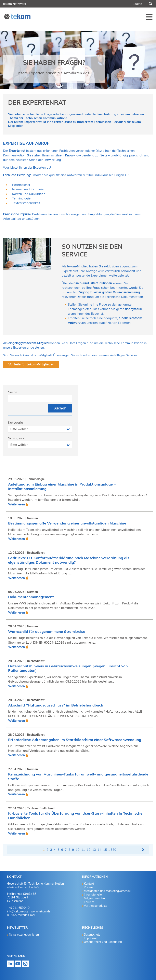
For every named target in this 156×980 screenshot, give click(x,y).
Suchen (150, 4)
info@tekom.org (17, 911)
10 (78, 850)
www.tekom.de (40, 911)
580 (113, 850)
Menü (149, 17)
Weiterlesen (16, 504)
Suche (13, 392)
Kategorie (16, 422)
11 (83, 850)
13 (94, 850)
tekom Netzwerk (15, 4)
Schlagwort (17, 438)
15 (105, 850)
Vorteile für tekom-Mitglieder (31, 364)
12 (89, 850)
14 (100, 850)
